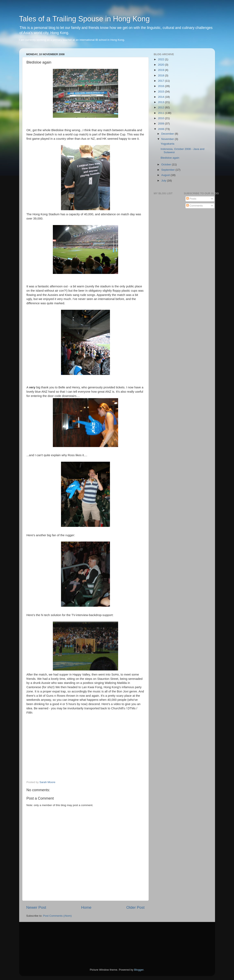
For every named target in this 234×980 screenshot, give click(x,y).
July (164, 181)
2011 (161, 113)
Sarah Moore (47, 782)
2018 (161, 75)
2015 (161, 92)
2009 (161, 124)
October (167, 164)
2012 (161, 107)
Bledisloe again (170, 158)
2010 (161, 118)
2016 (161, 86)
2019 (161, 70)
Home (86, 907)
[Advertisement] (45, 939)
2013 (161, 102)
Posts (191, 199)
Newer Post (36, 907)
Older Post (135, 907)
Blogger (139, 970)
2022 (161, 59)
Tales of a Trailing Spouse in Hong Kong (84, 19)
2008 (161, 129)
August (166, 175)
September (169, 170)
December (168, 134)
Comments (195, 206)
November (168, 139)
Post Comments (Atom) (57, 916)
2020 (161, 65)
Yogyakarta (167, 144)
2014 (161, 97)
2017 (161, 81)
